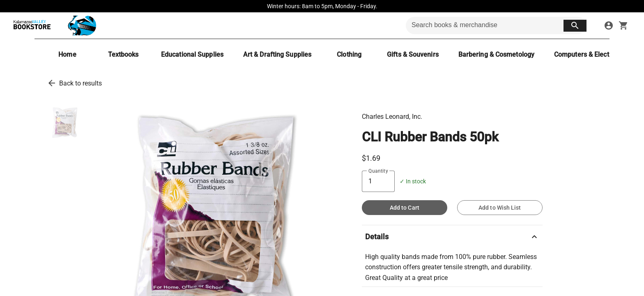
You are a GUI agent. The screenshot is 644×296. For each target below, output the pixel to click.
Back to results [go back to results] (80, 83)
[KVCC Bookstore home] (53, 25)
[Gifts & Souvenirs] (413, 54)
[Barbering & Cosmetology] (496, 54)
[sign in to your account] (609, 25)
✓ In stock (413, 182)
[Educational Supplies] (192, 54)
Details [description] (452, 237)
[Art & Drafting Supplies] (277, 54)
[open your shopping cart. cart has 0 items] (623, 25)
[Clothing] (349, 54)
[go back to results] (52, 83)
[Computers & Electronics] (591, 54)
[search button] (575, 26)
